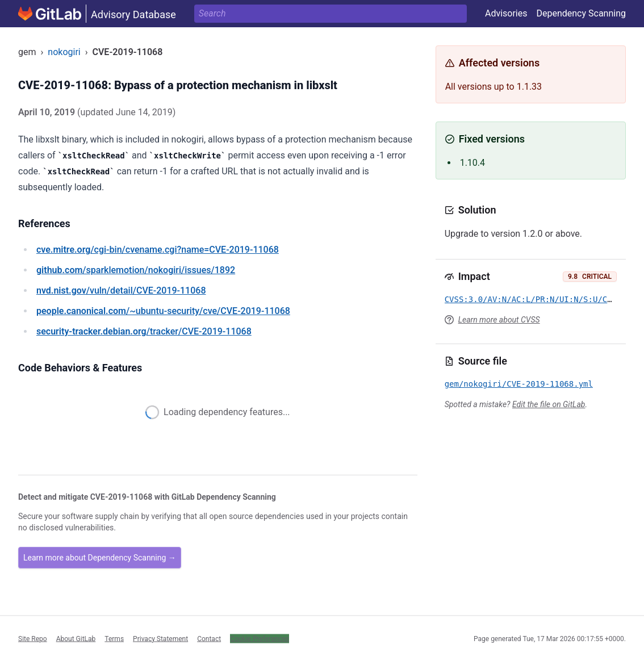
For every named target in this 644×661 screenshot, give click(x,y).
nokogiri (64, 52)
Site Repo (33, 638)
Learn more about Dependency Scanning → (100, 558)
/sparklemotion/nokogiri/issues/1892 (136, 270)
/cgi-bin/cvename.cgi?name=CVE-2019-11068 (158, 250)
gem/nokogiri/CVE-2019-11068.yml (519, 384)
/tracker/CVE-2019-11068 (144, 331)
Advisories (506, 13)
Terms (114, 638)
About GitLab (76, 638)
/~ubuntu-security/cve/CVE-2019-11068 (163, 311)
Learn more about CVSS (499, 320)
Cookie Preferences (260, 638)
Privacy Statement (160, 638)
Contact (209, 638)
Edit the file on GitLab (549, 404)
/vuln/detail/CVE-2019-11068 (121, 290)
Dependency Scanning (581, 13)
